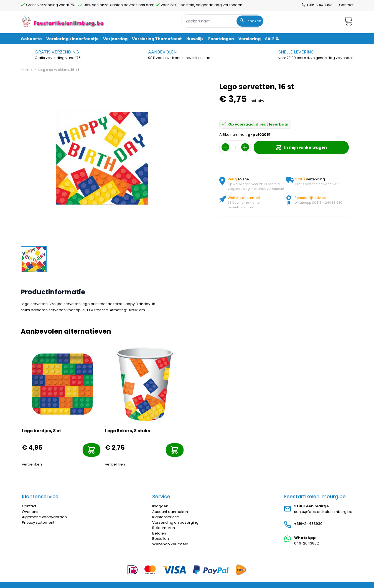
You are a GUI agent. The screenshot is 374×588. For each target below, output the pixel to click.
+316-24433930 (308, 524)
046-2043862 (306, 543)
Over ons (30, 512)
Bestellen (161, 539)
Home (26, 70)
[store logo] (63, 21)
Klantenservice (166, 517)
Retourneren (164, 528)
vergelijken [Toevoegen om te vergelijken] (32, 464)
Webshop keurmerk (170, 544)
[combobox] (223, 21)
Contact (346, 5)
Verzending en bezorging (175, 522)
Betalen (159, 533)
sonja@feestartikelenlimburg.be (323, 512)
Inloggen (160, 506)
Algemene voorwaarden (44, 517)
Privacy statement (38, 522)
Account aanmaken (170, 512)
